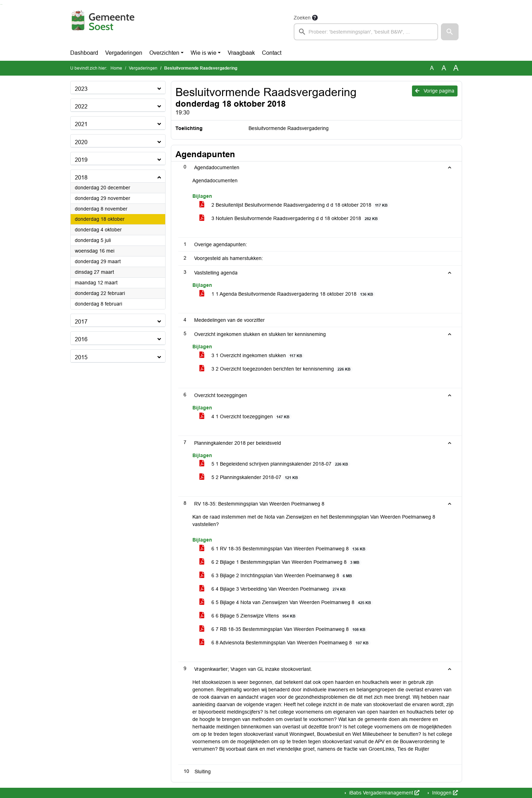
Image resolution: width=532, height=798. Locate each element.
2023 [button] (81, 89)
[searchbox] (366, 32)
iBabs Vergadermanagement (384, 793)
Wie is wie (204, 53)
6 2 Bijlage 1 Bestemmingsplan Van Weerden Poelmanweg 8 (281, 562)
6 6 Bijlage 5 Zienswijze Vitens (249, 616)
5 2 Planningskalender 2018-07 (250, 477)
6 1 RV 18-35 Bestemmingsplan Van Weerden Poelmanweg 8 (284, 549)
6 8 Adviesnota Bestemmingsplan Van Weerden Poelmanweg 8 (285, 643)
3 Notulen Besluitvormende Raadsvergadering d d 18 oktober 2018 (290, 218)
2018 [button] (81, 178)
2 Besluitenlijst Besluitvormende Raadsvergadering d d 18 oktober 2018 (295, 205)
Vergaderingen (124, 53)
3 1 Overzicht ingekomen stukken (252, 356)
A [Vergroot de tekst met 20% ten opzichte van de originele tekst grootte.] (444, 68)
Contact (272, 53)
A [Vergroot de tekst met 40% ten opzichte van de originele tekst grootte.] (456, 68)
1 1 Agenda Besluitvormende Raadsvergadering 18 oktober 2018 (288, 294)
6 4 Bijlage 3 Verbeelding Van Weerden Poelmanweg (274, 589)
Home (116, 68)
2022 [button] (81, 107)
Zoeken (302, 18)
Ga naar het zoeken (1, 4)
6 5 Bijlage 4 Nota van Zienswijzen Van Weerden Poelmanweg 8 (286, 602)
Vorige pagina (435, 91)
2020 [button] (81, 142)
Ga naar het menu (2, 4)
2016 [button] (81, 339)
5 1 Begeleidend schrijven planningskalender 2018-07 (275, 464)
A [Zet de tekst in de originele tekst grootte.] (432, 68)
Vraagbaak (241, 53)
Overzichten (164, 53)
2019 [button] (81, 160)
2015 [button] (81, 357)
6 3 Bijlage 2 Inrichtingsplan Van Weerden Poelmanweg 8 (277, 576)
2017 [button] (81, 322)
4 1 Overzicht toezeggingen (246, 417)
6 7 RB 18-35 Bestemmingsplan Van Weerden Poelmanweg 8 (284, 629)
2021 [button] (81, 124)
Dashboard (84, 53)
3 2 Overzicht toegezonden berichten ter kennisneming (276, 369)
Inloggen (444, 793)
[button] (450, 32)
